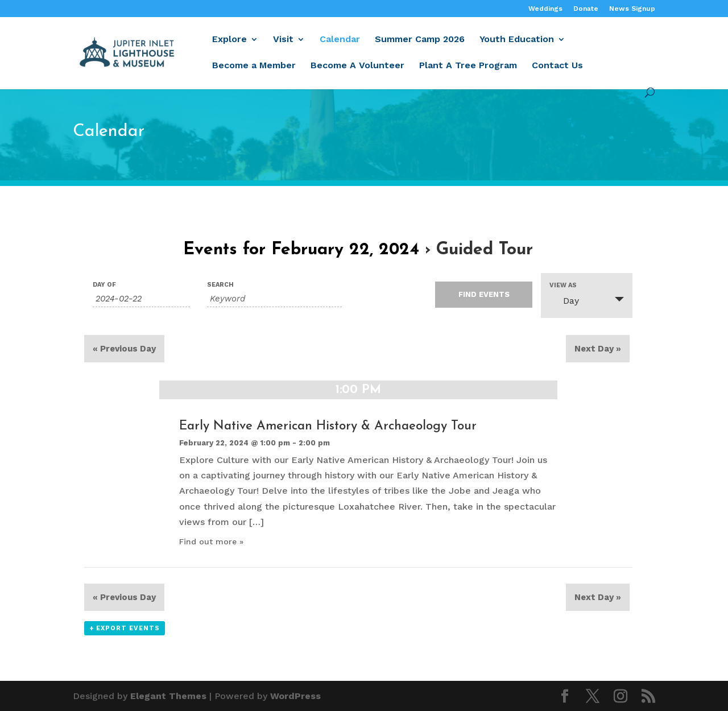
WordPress (295, 696)
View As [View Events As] (563, 285)
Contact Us (557, 66)
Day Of (104, 285)
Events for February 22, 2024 (301, 250)
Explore (229, 40)
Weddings (545, 9)
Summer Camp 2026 (420, 40)
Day (564, 300)
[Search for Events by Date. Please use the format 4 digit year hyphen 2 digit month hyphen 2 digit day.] (141, 299)
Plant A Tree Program (468, 66)
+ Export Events (125, 628)
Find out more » (211, 541)
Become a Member (254, 66)
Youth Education (517, 40)
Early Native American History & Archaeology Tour (328, 426)
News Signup (632, 9)
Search (220, 285)
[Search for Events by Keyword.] (275, 299)
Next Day (598, 349)
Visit (283, 40)
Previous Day (124, 349)
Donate (586, 9)
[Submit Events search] (484, 295)
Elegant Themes (168, 696)
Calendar (340, 40)
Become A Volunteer (357, 66)
